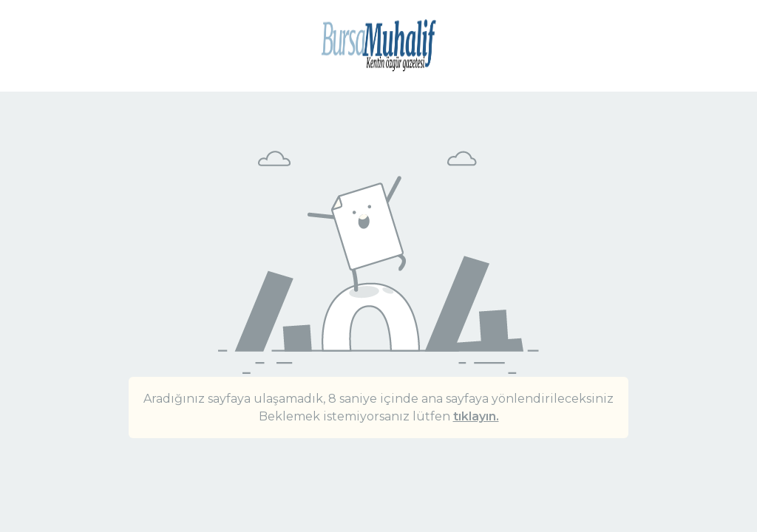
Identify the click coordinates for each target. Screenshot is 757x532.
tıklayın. (476, 416)
